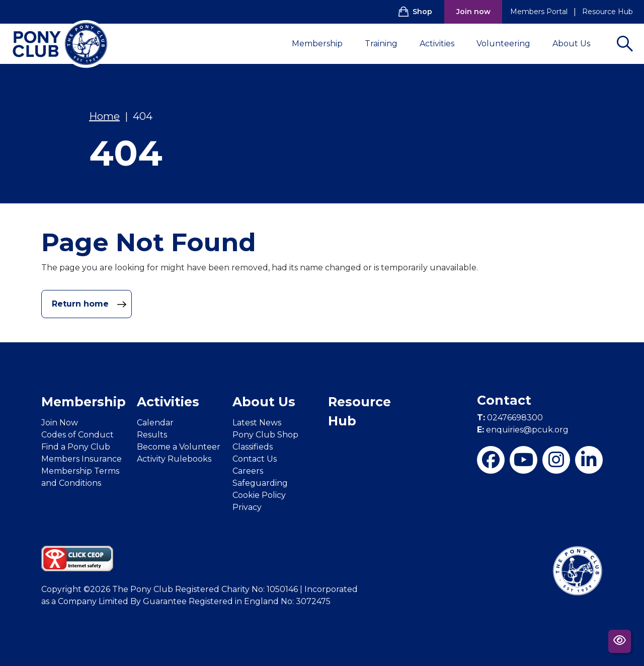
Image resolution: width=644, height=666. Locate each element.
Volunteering (509, 44)
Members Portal (539, 12)
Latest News (257, 423)
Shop (415, 12)
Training (387, 44)
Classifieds (253, 447)
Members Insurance (82, 459)
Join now (473, 12)
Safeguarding (260, 483)
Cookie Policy (259, 495)
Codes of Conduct (77, 435)
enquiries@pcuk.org (523, 430)
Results (152, 435)
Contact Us (255, 459)
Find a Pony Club (76, 447)
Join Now (60, 423)
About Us (577, 44)
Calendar (155, 423)
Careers (248, 471)
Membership (323, 44)
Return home (89, 304)
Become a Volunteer (179, 447)
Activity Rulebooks (174, 459)
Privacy (247, 507)
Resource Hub (608, 12)
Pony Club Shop (265, 435)
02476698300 (510, 418)
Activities (443, 44)
